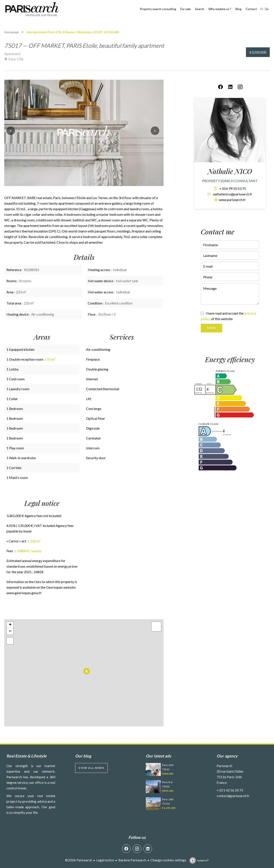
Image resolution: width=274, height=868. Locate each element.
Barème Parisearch (132, 860)
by (203, 860)
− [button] (10, 631)
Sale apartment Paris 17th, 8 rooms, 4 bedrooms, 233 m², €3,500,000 (72, 32)
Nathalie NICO (230, 171)
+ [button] (10, 625)
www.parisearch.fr (232, 200)
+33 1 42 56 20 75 (230, 790)
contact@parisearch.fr (233, 796)
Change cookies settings (168, 860)
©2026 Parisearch (79, 860)
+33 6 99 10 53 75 (233, 188)
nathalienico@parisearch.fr (233, 194)
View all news (91, 768)
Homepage (12, 32)
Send (211, 328)
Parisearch (224, 766)
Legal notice (105, 860)
